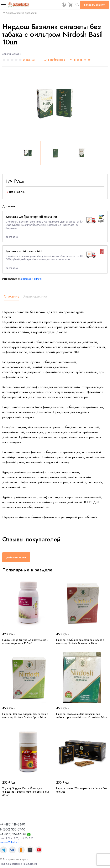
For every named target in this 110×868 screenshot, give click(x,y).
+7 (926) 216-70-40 (13, 834)
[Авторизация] (64, 5)
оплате (38, 279)
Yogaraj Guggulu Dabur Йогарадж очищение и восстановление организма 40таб (26, 792)
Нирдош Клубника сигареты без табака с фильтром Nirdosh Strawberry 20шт (80, 642)
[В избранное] (54, 60)
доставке (26, 279)
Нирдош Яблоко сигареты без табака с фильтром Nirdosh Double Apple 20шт (25, 716)
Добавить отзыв (16, 557)
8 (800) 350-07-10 (13, 829)
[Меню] (3, 5)
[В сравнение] (80, 60)
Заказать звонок (94, 5)
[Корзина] (71, 5)
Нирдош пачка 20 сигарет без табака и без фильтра (82, 790)
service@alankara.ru (11, 842)
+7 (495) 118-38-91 (13, 824)
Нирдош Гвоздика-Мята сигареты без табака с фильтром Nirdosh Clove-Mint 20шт (82, 716)
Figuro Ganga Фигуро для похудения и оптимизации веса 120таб (25, 642)
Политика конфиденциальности (18, 864)
